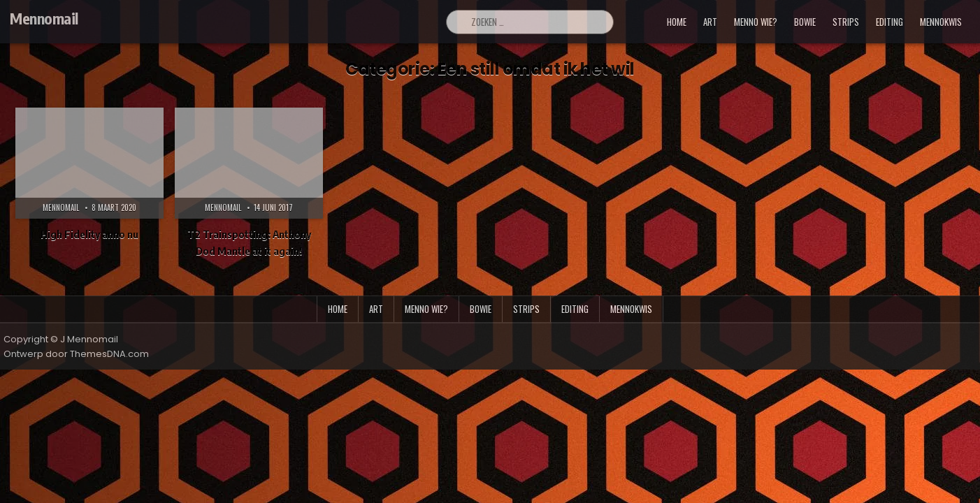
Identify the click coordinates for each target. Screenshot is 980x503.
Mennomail (44, 18)
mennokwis (941, 22)
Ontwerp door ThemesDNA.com (76, 354)
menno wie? (756, 22)
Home (677, 22)
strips (846, 22)
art (710, 22)
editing (889, 22)
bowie (805, 22)
